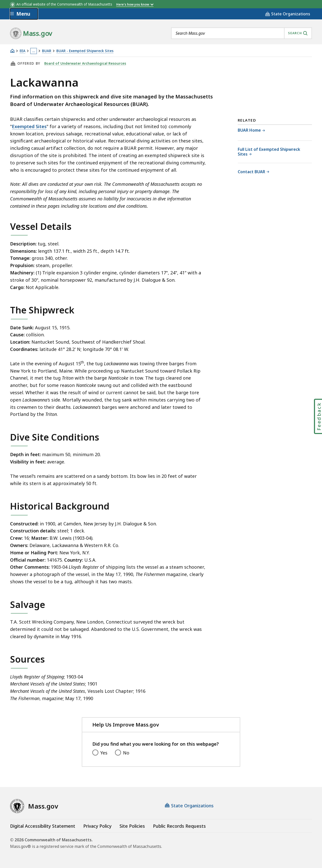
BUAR (47, 51)
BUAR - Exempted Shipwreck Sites (85, 51)
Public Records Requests (179, 826)
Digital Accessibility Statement (43, 826)
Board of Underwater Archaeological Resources (85, 63)
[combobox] (242, 33)
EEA (23, 51)
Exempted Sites (29, 126)
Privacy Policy (97, 826)
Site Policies (132, 826)
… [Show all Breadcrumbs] (34, 51)
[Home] (12, 51)
